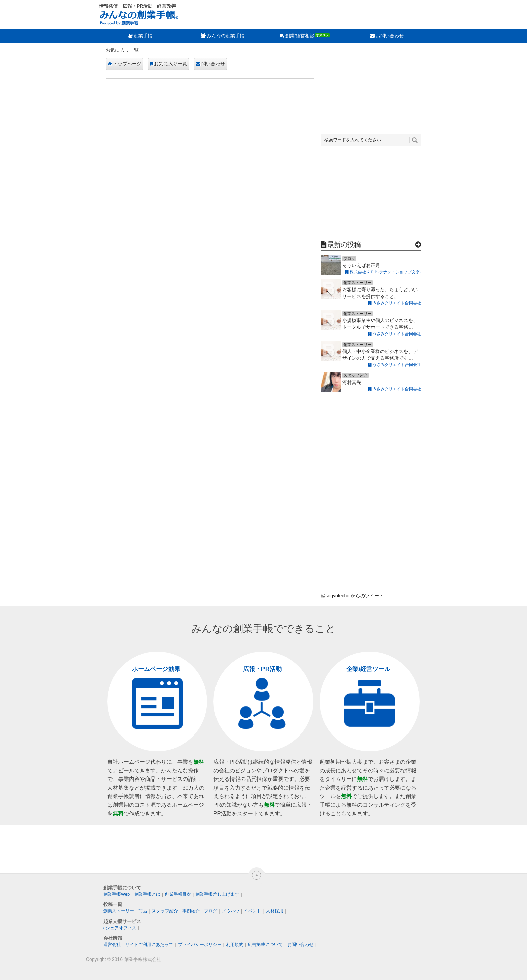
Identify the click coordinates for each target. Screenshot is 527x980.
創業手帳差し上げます (217, 894)
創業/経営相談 (300, 36)
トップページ (127, 64)
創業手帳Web (117, 894)
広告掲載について (265, 945)
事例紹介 (191, 911)
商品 (143, 911)
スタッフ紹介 (165, 911)
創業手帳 (143, 36)
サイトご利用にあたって (149, 945)
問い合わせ (213, 64)
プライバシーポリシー (200, 945)
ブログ (211, 911)
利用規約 (235, 945)
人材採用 (275, 911)
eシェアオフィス (120, 928)
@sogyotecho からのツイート (352, 596)
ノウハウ (231, 911)
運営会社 (112, 945)
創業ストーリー (119, 911)
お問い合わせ (390, 36)
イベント (252, 911)
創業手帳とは (147, 894)
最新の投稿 (344, 244)
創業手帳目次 (178, 894)
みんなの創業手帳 (226, 36)
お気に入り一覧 (171, 64)
